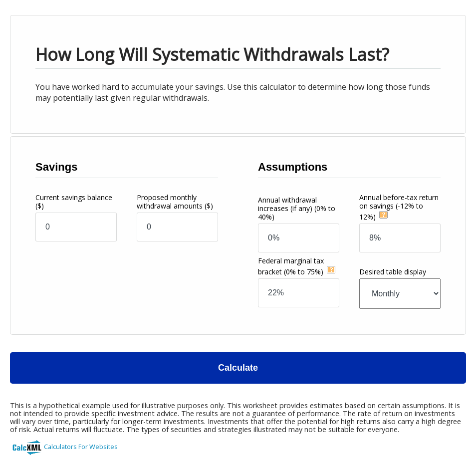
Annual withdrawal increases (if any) (297, 208)
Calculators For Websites (81, 447)
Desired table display (393, 272)
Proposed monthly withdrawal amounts (175, 202)
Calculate (238, 368)
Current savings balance (74, 202)
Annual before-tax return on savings (399, 207)
